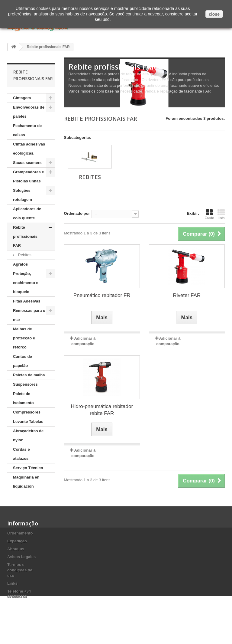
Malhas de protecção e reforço (24, 338)
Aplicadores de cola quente (27, 213)
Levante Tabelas (28, 422)
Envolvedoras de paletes (29, 112)
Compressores (27, 412)
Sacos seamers (27, 163)
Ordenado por (77, 213)
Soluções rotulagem (23, 195)
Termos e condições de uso (20, 579)
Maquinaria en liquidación (26, 482)
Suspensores (25, 384)
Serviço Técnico (28, 468)
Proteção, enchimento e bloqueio (26, 283)
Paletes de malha (29, 375)
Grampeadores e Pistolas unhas (29, 177)
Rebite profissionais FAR (25, 236)
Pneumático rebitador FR (102, 295)
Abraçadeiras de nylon (28, 435)
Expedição (17, 550)
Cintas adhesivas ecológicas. (29, 149)
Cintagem (22, 98)
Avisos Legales (21, 566)
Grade (209, 214)
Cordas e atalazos (21, 454)
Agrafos (20, 264)
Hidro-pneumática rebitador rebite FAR (102, 410)
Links (12, 592)
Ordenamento (20, 542)
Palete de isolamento (23, 398)
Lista (221, 214)
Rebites (24, 255)
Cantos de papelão (23, 361)
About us (16, 558)
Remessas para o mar (29, 315)
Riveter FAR (187, 295)
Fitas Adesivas (27, 301)
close (214, 14)
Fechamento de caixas (27, 130)
